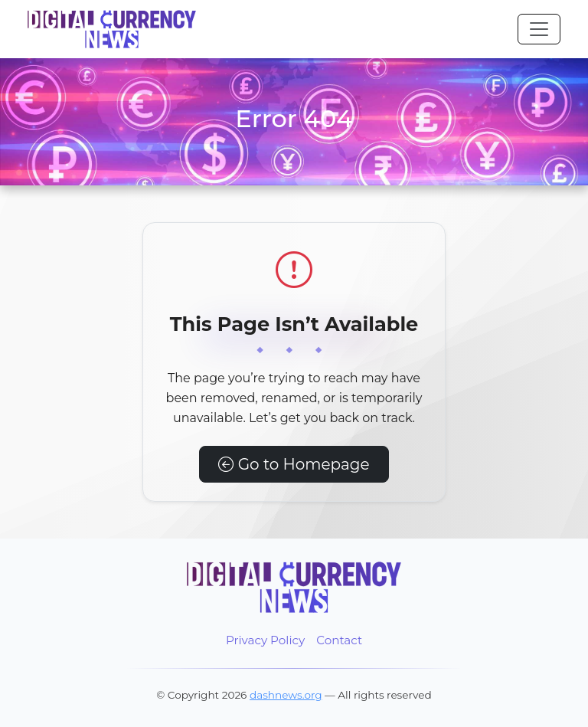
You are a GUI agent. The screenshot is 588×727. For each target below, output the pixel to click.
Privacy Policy (265, 640)
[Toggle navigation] (539, 29)
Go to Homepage (294, 464)
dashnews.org (286, 695)
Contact (339, 640)
